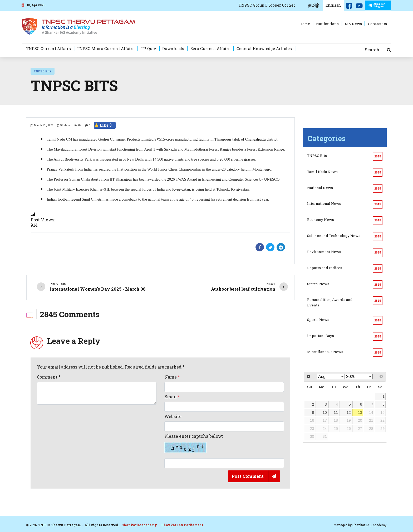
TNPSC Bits (43, 71)
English (333, 5)
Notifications (327, 24)
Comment (49, 377)
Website (173, 416)
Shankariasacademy (139, 525)
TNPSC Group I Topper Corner (267, 5)
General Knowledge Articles (264, 48)
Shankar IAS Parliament (182, 525)
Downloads (173, 48)
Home (305, 24)
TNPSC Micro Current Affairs (106, 48)
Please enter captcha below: (194, 443)
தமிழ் (314, 5)
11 (336, 412)
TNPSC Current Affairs (48, 48)
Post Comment (248, 476)
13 (360, 412)
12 (349, 412)
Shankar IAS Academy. (370, 525)
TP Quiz (149, 48)
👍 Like (105, 125)
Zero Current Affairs (210, 48)
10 (325, 412)
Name (172, 377)
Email (172, 397)
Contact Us (377, 24)
